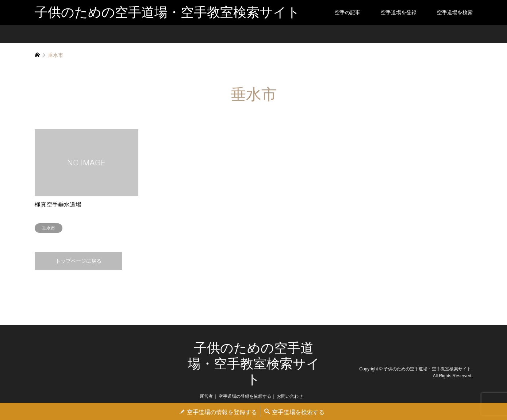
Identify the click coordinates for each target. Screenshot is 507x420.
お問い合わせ (290, 396)
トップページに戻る (78, 261)
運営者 (206, 396)
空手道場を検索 (455, 12)
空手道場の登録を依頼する (245, 396)
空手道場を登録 (399, 12)
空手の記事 (347, 12)
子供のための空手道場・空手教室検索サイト (254, 364)
